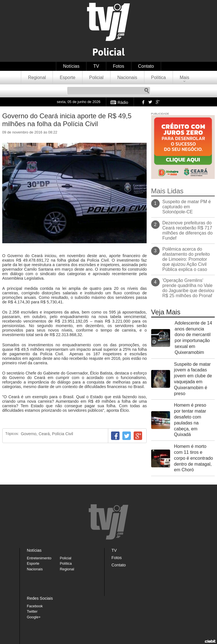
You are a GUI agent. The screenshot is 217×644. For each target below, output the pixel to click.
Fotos (119, 66)
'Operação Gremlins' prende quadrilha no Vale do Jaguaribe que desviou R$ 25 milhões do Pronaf (188, 288)
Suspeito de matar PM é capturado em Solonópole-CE (187, 207)
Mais (185, 77)
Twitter (150, 102)
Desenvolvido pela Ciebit (210, 641)
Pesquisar (147, 91)
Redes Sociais (40, 598)
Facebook (143, 102)
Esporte (67, 77)
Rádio (123, 102)
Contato (146, 66)
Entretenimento (39, 558)
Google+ (157, 102)
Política (159, 77)
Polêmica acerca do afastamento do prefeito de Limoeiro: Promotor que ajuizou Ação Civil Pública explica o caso (186, 259)
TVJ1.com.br (108, 22)
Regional (37, 77)
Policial (96, 77)
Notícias (71, 66)
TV (96, 66)
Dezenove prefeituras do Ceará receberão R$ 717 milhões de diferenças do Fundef (188, 230)
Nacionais (127, 77)
